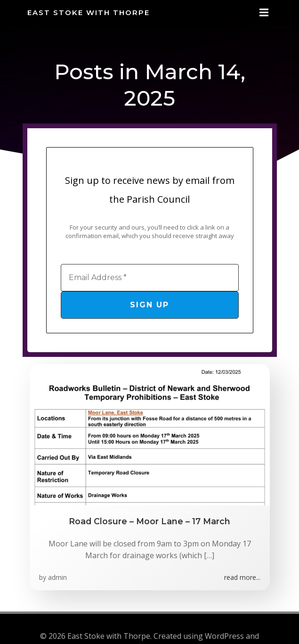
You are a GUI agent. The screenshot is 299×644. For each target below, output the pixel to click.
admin (57, 577)
